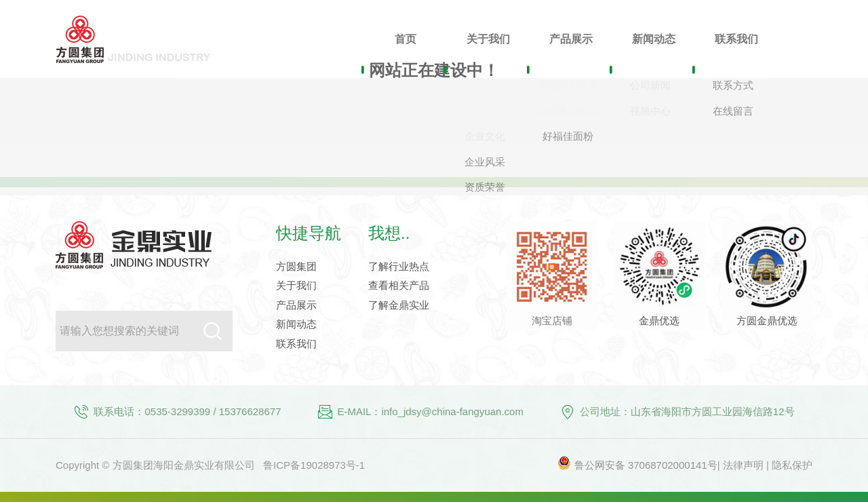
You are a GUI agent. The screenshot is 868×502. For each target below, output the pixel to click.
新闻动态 (296, 324)
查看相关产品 (399, 285)
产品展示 (296, 305)
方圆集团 (296, 266)
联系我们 (296, 344)
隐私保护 (792, 465)
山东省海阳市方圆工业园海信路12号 (713, 411)
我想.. (389, 233)
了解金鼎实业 (399, 305)
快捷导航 (309, 233)
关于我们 (296, 285)
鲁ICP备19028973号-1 (314, 465)
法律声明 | (747, 465)
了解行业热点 (399, 266)
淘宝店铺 (552, 321)
